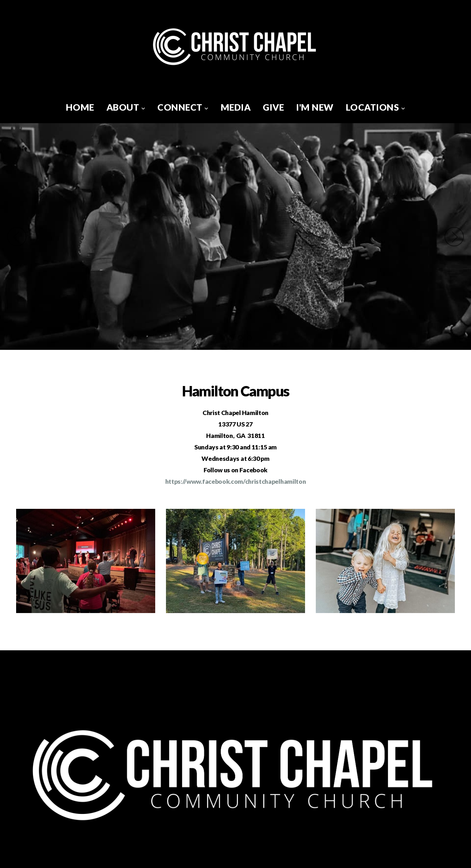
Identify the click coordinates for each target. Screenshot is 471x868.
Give (273, 107)
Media (236, 107)
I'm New (315, 107)
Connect (183, 107)
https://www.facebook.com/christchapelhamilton (236, 481)
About (126, 107)
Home (80, 107)
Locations (376, 107)
